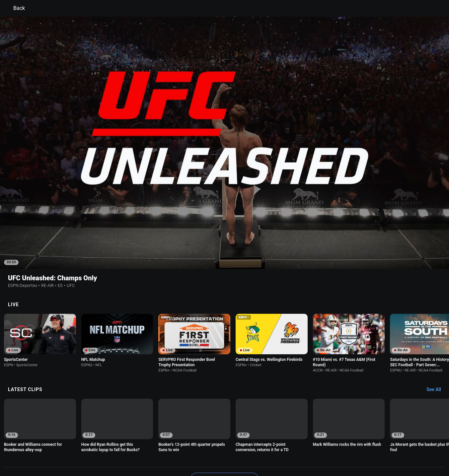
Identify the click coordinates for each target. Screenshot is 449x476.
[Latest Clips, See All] (437, 333)
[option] (40, 284)
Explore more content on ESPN (224, 421)
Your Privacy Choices (359, 444)
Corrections (139, 450)
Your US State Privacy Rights (141, 444)
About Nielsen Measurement (307, 444)
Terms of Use (63, 444)
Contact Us (396, 444)
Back (15, 8)
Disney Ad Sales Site (70, 450)
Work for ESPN (108, 450)
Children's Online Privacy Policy (203, 444)
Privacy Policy (94, 444)
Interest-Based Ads (257, 444)
